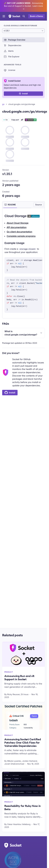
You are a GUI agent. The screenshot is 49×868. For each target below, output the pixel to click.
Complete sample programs (21, 236)
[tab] (10, 205)
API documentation (17, 227)
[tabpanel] (23, 263)
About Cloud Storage (18, 223)
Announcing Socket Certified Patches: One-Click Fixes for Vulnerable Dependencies (23, 743)
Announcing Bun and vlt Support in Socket (19, 678)
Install (23, 94)
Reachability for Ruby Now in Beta (23, 808)
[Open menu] (4, 16)
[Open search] (24, 16)
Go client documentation (19, 232)
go (3, 104)
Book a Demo (36, 16)
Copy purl (15, 120)
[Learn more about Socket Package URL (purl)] (22, 120)
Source (39, 205)
